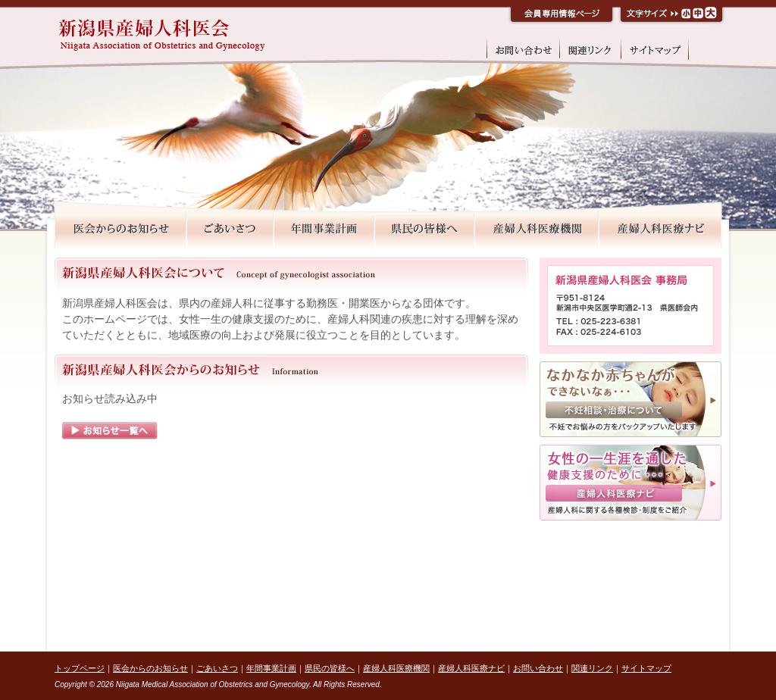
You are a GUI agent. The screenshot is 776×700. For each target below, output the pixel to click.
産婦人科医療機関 (396, 668)
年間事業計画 (271, 668)
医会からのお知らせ (150, 668)
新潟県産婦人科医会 (203, 36)
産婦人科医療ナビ (471, 668)
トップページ (80, 668)
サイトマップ (646, 668)
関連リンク (592, 668)
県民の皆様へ (330, 668)
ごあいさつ (217, 668)
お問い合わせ (538, 668)
